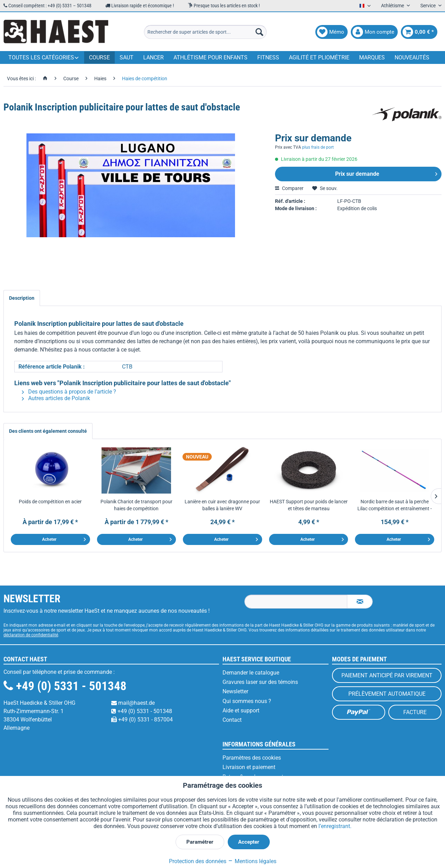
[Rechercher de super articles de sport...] (205, 32)
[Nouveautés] (412, 57)
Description (22, 298)
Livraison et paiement (249, 767)
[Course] (99, 57)
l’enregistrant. (335, 826)
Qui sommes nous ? (247, 701)
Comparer (289, 188)
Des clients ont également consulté (48, 431)
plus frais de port (318, 147)
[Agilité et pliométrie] (319, 57)
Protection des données (198, 861)
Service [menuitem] (428, 6)
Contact (232, 720)
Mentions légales (252, 861)
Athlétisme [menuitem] (393, 6)
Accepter (249, 842)
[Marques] (372, 57)
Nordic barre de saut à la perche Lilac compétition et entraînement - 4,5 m (395, 505)
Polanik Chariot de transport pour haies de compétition (136, 505)
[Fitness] (268, 57)
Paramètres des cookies (252, 758)
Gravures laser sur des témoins (260, 682)
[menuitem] (205, 32)
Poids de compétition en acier (50, 502)
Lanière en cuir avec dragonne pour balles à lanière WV (222, 505)
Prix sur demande (386, 173)
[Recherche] (259, 32)
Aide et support (241, 710)
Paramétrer (200, 842)
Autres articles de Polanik (56, 398)
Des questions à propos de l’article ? (69, 392)
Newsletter (235, 691)
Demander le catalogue (251, 673)
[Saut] (127, 57)
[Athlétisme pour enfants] (211, 57)
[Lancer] (153, 57)
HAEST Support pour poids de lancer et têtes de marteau (309, 505)
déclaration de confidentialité (31, 635)
